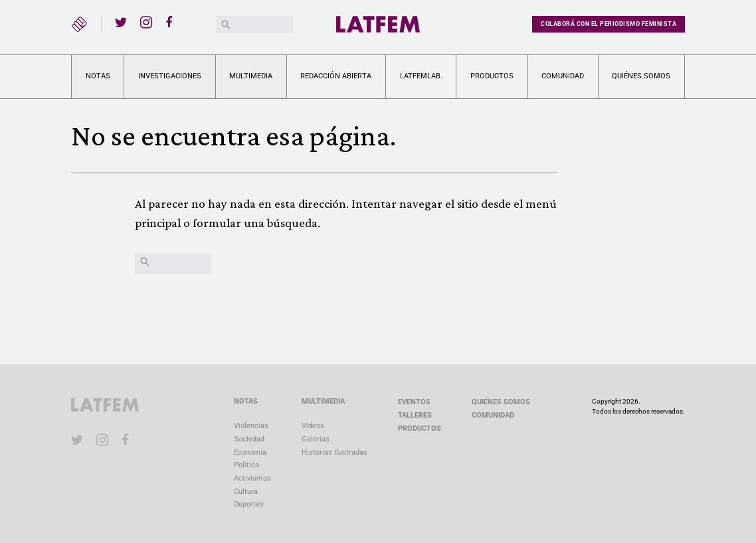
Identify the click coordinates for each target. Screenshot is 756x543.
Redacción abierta (336, 76)
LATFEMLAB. (421, 76)
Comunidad (563, 76)
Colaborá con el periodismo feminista (609, 24)
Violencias (251, 426)
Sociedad (249, 439)
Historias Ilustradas (334, 452)
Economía (250, 452)
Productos (492, 76)
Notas (98, 76)
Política (246, 465)
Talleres (415, 415)
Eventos (414, 402)
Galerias (316, 439)
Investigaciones (170, 76)
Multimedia (251, 76)
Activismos (252, 478)
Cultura (246, 492)
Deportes (249, 504)
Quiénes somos (641, 76)
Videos (313, 426)
